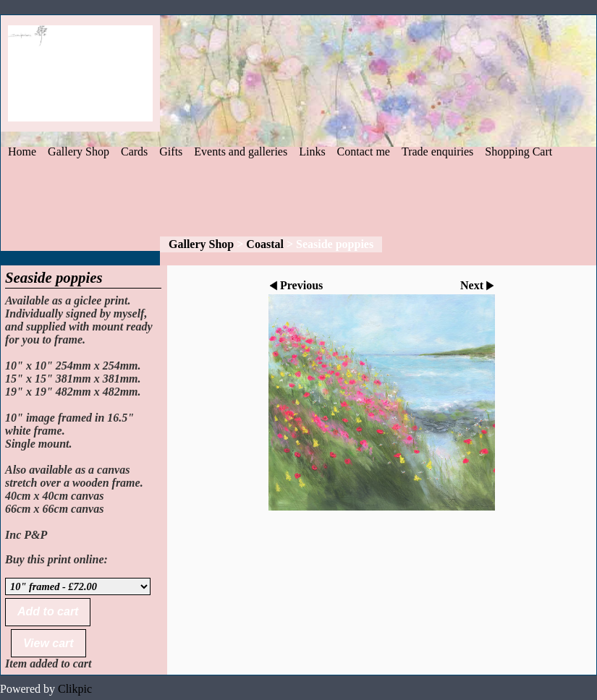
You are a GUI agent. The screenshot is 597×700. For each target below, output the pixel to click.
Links (312, 151)
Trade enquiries (437, 151)
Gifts (171, 151)
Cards (134, 151)
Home (22, 151)
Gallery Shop (79, 151)
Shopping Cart (518, 151)
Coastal (265, 244)
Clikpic (75, 689)
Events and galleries (241, 151)
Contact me (364, 151)
